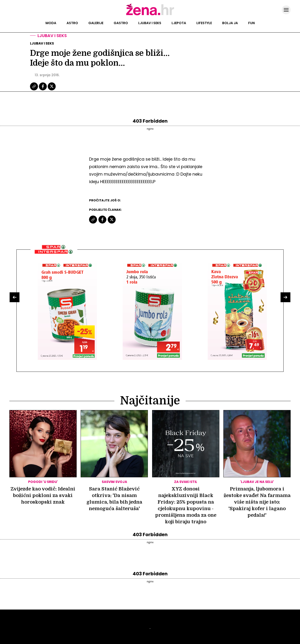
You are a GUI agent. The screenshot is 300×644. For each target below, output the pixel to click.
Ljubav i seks (150, 23)
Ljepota (179, 23)
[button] (15, 297)
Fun (251, 23)
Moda (51, 23)
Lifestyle (204, 23)
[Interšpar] (54, 256)
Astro (72, 23)
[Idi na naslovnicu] (150, 15)
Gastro (121, 23)
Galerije (96, 23)
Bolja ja (230, 23)
